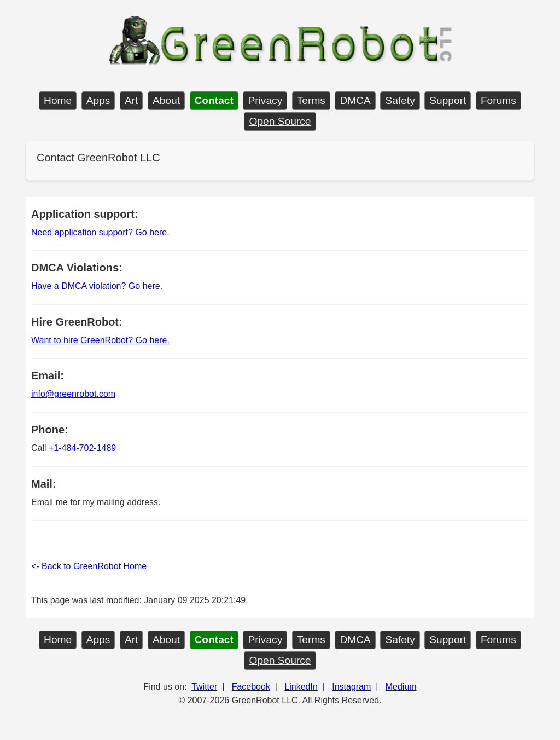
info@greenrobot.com (73, 394)
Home (58, 100)
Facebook (251, 687)
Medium (401, 687)
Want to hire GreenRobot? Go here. (100, 340)
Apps (98, 100)
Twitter (204, 687)
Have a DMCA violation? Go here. (97, 286)
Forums (498, 100)
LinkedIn (301, 687)
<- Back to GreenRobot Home (89, 566)
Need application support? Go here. (100, 232)
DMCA (355, 100)
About (166, 100)
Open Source (280, 121)
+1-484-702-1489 (82, 448)
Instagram (351, 687)
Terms (311, 100)
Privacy (265, 100)
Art (132, 100)
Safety (400, 100)
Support (448, 100)
